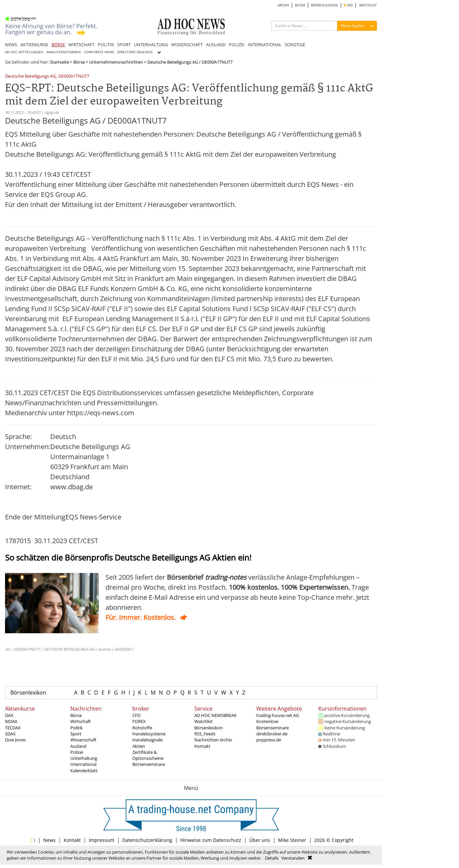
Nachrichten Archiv (213, 740)
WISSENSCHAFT (187, 45)
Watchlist (204, 721)
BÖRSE (58, 45)
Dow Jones (15, 740)
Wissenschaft (83, 740)
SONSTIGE (295, 45)
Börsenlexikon (28, 693)
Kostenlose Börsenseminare (273, 724)
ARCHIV (283, 5)
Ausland (78, 746)
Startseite (59, 62)
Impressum (102, 840)
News (49, 840)
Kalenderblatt (84, 771)
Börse (79, 62)
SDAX (10, 734)
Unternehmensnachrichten (116, 62)
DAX (9, 715)
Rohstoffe (142, 728)
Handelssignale (147, 740)
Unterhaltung (84, 758)
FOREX (139, 721)
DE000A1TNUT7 (74, 77)
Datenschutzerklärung (147, 840)
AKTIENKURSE (34, 45)
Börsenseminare (149, 764)
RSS (348, 5)
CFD (136, 715)
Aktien (139, 746)
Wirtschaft (81, 721)
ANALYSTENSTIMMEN (64, 52)
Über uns (260, 840)
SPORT (124, 45)
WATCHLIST (368, 5)
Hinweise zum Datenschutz (211, 840)
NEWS (11, 45)
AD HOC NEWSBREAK (215, 715)
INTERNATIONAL (265, 45)
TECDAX (13, 728)
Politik (77, 728)
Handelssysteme (149, 734)
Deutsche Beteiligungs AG (30, 77)
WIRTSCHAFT (81, 45)
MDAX (11, 721)
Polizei (77, 752)
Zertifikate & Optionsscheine (148, 755)
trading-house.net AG (278, 715)
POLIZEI (237, 45)
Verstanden (293, 858)
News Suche (352, 26)
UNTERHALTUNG (151, 45)
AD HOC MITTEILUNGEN (24, 52)
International (83, 764)
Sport (76, 734)
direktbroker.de (272, 734)
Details (272, 858)
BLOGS (300, 5)
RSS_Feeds (205, 734)
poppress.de (269, 740)
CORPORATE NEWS (99, 52)
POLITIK (106, 45)
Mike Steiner (292, 840)
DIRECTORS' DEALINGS (135, 52)
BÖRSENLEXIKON (324, 5)
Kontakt (202, 746)
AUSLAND (216, 45)
